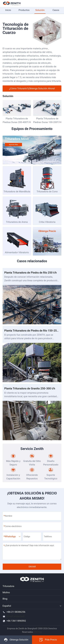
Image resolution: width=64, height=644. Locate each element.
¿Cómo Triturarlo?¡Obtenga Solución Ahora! (32, 89)
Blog (5, 599)
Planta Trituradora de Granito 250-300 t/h (30, 388)
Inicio (8, 10)
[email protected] (15, 616)
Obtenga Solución (16, 640)
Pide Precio (48, 640)
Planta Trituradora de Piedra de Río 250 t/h (30, 273)
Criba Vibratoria (47, 222)
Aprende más (13, 145)
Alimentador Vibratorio (17, 252)
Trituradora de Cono (47, 192)
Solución (40, 10)
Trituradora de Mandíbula (17, 192)
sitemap (38, 632)
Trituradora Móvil (17, 139)
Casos (56, 10)
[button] (59, 111)
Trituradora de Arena (17, 222)
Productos (24, 10)
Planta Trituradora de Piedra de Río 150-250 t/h (33, 331)
